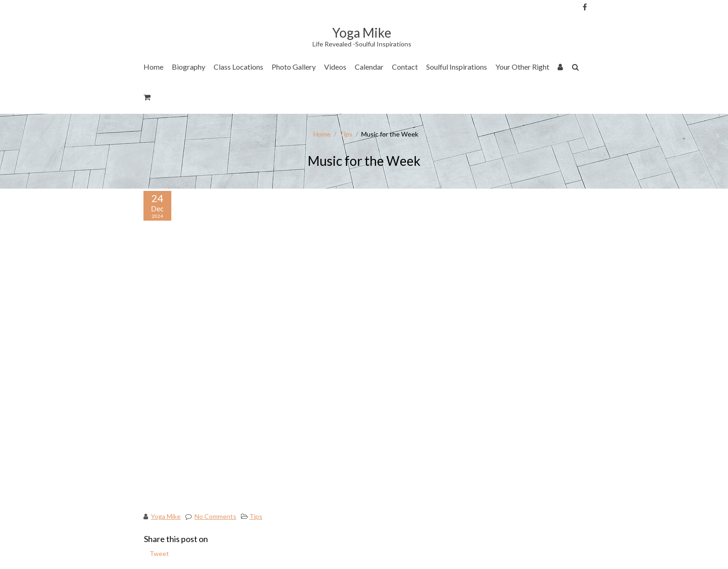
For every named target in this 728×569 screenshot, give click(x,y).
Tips (346, 134)
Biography (188, 67)
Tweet (159, 553)
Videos (335, 67)
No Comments (215, 516)
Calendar (369, 67)
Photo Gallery (294, 67)
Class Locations (238, 67)
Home (153, 67)
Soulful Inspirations (457, 67)
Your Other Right (522, 67)
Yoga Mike (166, 516)
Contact (405, 67)
